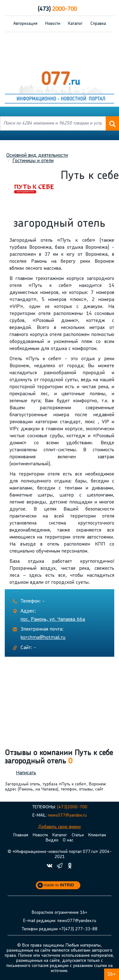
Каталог (75, 24)
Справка (98, 24)
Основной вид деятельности (37, 155)
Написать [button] (26, 773)
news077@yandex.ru (67, 815)
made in (59, 885)
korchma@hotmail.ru (43, 638)
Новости (53, 24)
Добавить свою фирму (60, 827)
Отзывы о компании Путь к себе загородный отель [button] (59, 757)
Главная (21, 835)
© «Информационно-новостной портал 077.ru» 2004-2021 (60, 854)
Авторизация (25, 24)
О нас (68, 840)
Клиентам (97, 835)
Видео (52, 840)
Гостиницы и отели (33, 161)
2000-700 (57, 9)
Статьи (78, 835)
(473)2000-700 (72, 807)
